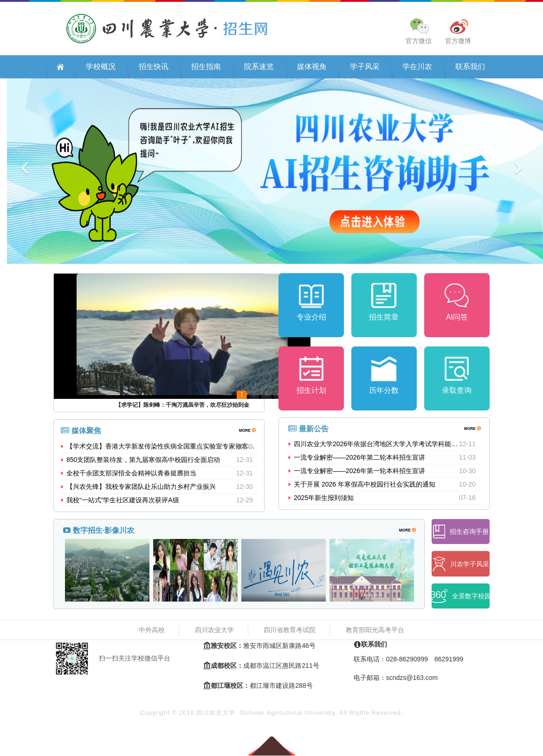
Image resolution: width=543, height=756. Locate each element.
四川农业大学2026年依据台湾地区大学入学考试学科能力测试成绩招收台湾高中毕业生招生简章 (376, 447)
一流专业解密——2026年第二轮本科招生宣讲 (359, 461)
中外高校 (152, 631)
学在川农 (417, 67)
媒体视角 (312, 67)
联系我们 (470, 67)
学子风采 (365, 67)
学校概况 (101, 67)
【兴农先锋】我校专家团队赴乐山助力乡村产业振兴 (141, 487)
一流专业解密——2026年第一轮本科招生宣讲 (359, 474)
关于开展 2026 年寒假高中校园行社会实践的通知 (365, 487)
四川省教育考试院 (290, 631)
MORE (247, 431)
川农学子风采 (461, 565)
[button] (41, 172)
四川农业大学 (214, 631)
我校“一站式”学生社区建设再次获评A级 (123, 501)
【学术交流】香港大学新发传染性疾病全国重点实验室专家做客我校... (162, 447)
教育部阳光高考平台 (375, 631)
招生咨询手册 (461, 533)
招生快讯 (154, 67)
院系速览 (259, 67)
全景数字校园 (461, 597)
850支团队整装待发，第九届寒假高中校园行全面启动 (143, 461)
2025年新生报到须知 (324, 501)
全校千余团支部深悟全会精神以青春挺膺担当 (131, 474)
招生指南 (206, 67)
